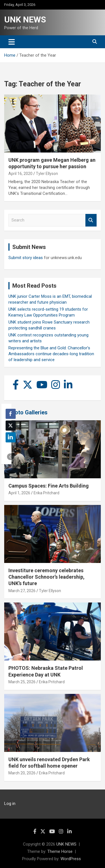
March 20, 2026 (22, 773)
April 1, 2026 (19, 493)
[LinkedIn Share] (11, 437)
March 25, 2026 (22, 682)
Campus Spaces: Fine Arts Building (49, 486)
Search (91, 220)
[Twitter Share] (11, 426)
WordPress (71, 859)
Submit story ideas (26, 258)
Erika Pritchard (46, 493)
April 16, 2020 (20, 174)
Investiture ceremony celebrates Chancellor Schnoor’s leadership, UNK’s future (46, 577)
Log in (10, 804)
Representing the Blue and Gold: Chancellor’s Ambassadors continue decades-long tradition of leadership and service (51, 354)
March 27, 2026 (22, 591)
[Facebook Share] (11, 414)
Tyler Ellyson (47, 174)
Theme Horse (60, 851)
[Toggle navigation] (12, 42)
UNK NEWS (25, 19)
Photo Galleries (28, 412)
